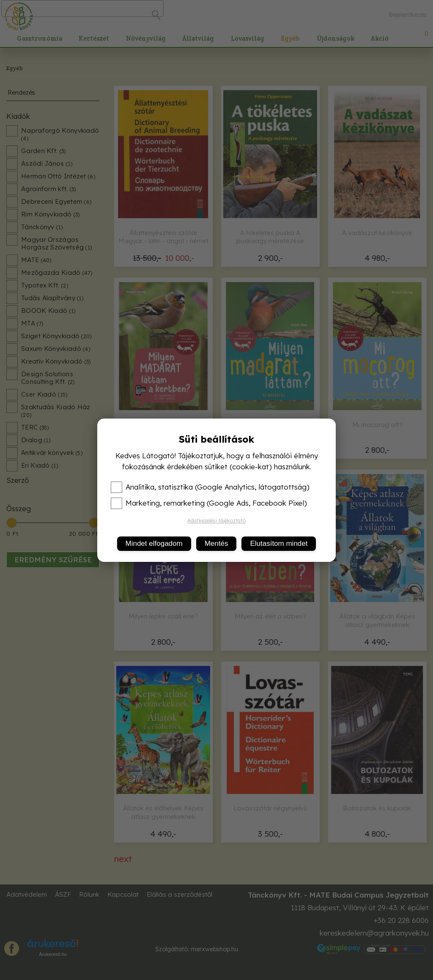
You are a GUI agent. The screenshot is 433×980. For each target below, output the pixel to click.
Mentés (216, 543)
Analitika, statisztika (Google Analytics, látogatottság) (210, 487)
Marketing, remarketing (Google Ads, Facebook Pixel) (209, 503)
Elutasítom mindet (279, 543)
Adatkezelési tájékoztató (216, 521)
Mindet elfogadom (154, 543)
